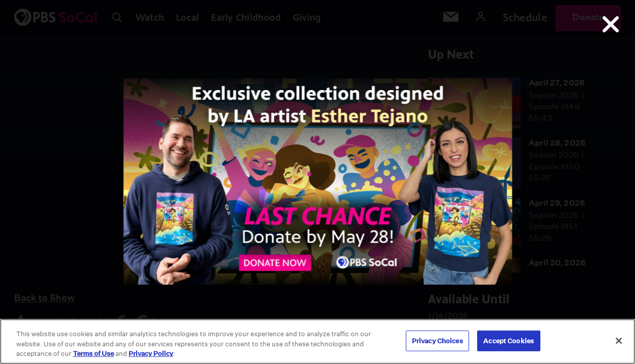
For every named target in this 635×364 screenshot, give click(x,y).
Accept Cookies (509, 340)
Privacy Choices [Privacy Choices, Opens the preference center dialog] (437, 340)
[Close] (619, 341)
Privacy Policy (151, 354)
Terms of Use (93, 354)
